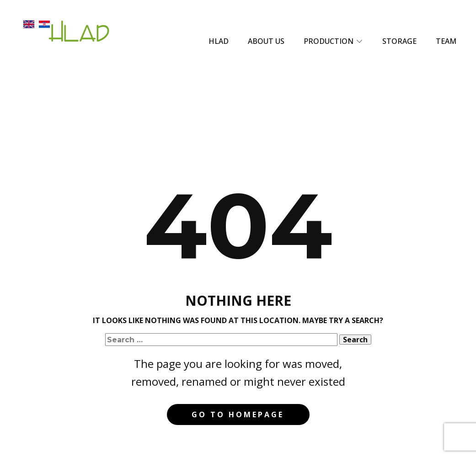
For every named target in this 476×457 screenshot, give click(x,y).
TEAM (446, 41)
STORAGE (399, 41)
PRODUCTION (329, 41)
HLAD (219, 41)
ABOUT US (266, 41)
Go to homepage (238, 414)
